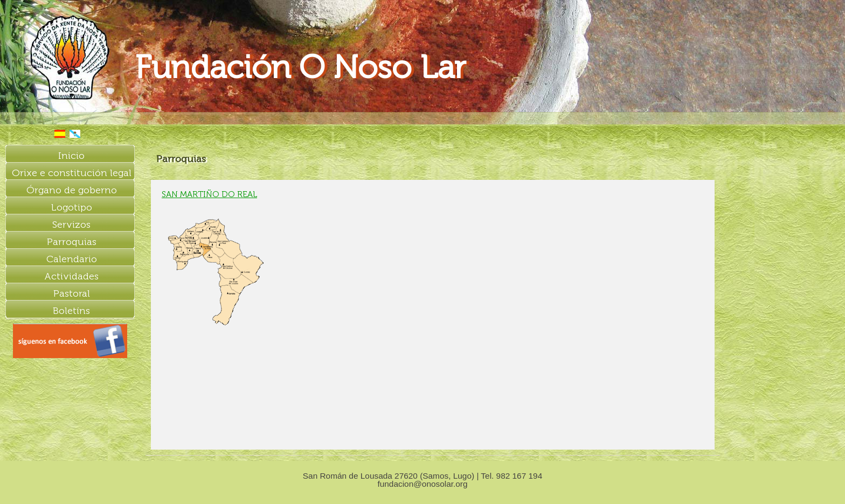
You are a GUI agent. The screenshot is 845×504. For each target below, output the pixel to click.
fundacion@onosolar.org (422, 484)
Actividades (71, 276)
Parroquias (72, 242)
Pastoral (72, 293)
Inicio (71, 156)
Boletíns (71, 311)
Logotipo (72, 207)
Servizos (71, 225)
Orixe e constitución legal (72, 173)
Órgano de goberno (72, 190)
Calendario (72, 259)
